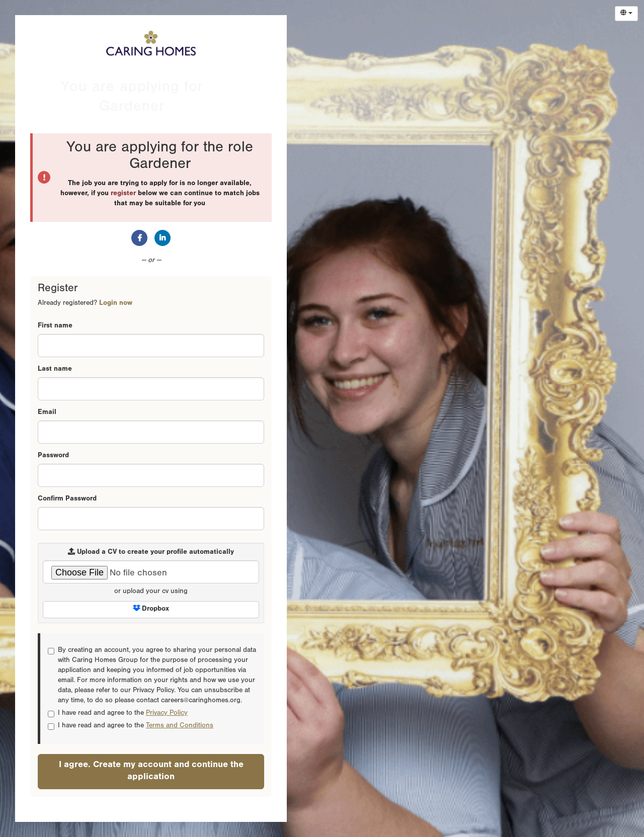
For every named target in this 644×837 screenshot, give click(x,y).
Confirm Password (67, 499)
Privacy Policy (167, 714)
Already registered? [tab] (85, 304)
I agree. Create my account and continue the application (151, 772)
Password (53, 456)
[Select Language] (626, 14)
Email (47, 413)
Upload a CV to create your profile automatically (151, 552)
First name (55, 326)
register (123, 194)
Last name (55, 370)
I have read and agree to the (118, 714)
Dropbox (151, 609)
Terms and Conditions (180, 726)
